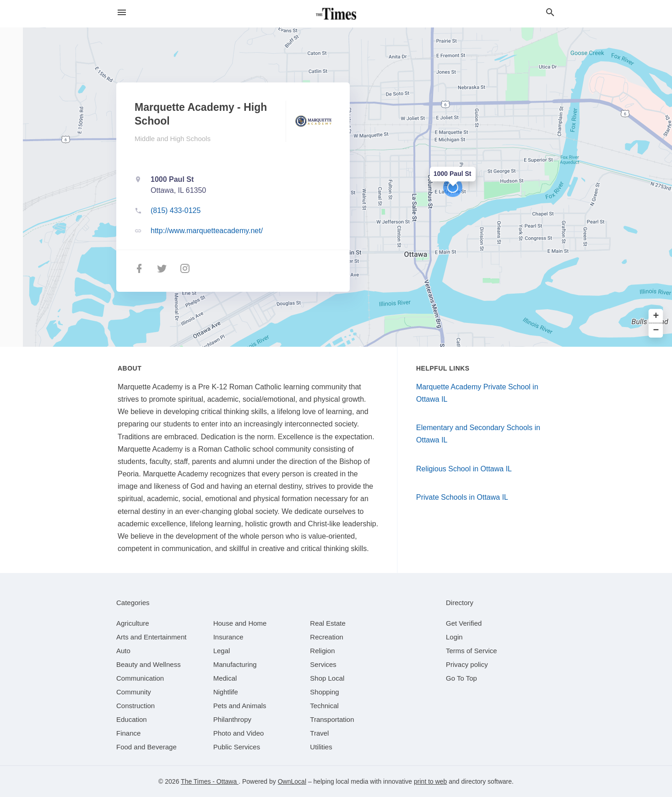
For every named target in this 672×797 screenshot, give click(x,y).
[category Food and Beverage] (146, 747)
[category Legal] (222, 651)
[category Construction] (135, 706)
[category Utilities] (321, 747)
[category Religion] (322, 651)
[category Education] (132, 719)
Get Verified (464, 623)
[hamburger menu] (122, 13)
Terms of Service (471, 651)
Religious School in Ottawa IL (464, 469)
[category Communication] (140, 678)
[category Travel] (319, 733)
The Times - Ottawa (210, 781)
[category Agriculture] (133, 623)
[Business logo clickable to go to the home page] (336, 14)
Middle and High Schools (173, 139)
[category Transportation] (332, 719)
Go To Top (461, 678)
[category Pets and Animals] (240, 706)
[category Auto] (123, 651)
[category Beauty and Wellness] (149, 664)
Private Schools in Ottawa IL (462, 497)
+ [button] (656, 316)
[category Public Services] (237, 747)
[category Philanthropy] (232, 719)
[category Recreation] (327, 637)
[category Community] (134, 692)
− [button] (656, 330)
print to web (430, 781)
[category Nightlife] (226, 692)
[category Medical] (225, 678)
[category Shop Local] (327, 678)
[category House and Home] (240, 623)
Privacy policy (467, 664)
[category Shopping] (324, 692)
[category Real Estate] (328, 623)
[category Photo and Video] (239, 733)
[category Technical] (324, 706)
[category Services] (323, 664)
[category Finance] (128, 733)
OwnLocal (292, 781)
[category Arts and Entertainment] (151, 637)
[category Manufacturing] (235, 664)
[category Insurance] (228, 637)
